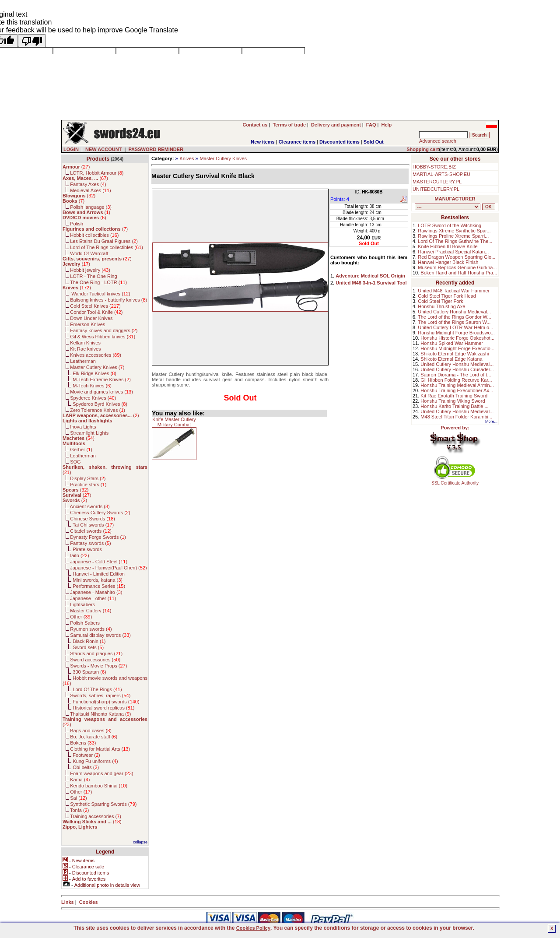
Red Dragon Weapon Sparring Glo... (457, 257)
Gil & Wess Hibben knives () (103, 337)
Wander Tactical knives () (100, 294)
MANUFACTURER (455, 199)
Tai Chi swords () (93, 525)
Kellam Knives (85, 343)
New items (262, 142)
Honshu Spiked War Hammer (452, 343)
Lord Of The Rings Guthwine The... (455, 241)
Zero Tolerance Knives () (98, 410)
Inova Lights (83, 427)
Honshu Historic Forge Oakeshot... (457, 338)
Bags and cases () (91, 731)
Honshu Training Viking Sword (453, 401)
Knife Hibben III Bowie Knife (448, 246)
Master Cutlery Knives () (97, 367)
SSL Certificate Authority (455, 481)
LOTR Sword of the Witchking (450, 225)
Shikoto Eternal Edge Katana (451, 359)
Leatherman (83, 361)
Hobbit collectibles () (94, 235)
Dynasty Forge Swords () (98, 537)
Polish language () (91, 207)
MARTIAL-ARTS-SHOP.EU (441, 174)
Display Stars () (88, 478)
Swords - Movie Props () (98, 666)
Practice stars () (88, 485)
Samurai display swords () (100, 635)
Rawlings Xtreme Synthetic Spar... (454, 231)
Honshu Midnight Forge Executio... (457, 348)
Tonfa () (79, 810)
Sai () (79, 798)
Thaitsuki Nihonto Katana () (100, 714)
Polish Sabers (85, 623)
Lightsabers (82, 604)
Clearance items (297, 142)
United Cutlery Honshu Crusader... (457, 369)
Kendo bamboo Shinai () (99, 786)
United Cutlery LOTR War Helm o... (455, 327)
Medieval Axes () (91, 190)
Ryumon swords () (91, 629)
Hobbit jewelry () (90, 270)
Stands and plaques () (96, 653)
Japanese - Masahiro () (96, 592)
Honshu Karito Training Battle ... (454, 406)
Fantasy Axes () (88, 184)
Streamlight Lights (89, 433)
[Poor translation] (32, 41)
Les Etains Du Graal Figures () (104, 241)
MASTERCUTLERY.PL (437, 182)
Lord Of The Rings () (97, 689)
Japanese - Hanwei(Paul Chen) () (108, 568)
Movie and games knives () (101, 392)
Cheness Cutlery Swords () (100, 513)
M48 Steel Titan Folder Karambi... (456, 417)
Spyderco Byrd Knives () (100, 404)
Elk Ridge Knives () (94, 373)
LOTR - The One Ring (93, 276)
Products (98, 159)
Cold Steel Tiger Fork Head (447, 296)
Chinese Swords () (93, 519)
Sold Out (374, 142)
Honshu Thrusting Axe (441, 306)
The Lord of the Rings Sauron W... (454, 322)
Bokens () (83, 743)
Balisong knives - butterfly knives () (108, 300)
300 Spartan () (89, 672)
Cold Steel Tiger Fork (440, 301)
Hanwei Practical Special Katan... (453, 252)
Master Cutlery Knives (224, 158)
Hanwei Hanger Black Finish (448, 262)
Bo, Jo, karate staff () (94, 737)
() (76, 167)
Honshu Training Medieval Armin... (457, 385)
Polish (77, 224)
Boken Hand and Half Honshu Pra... (459, 273)
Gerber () (81, 450)
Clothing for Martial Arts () (100, 749)
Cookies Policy (253, 928)
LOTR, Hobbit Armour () (97, 173)
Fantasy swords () (91, 543)
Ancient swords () (90, 506)
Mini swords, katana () (98, 580)
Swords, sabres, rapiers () (100, 696)
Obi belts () (86, 767)
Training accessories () (96, 816)
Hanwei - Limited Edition (99, 574)
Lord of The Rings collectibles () (107, 247)
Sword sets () (88, 647)
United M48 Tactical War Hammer (454, 291)
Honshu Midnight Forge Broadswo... (456, 333)
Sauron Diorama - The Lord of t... (456, 375)
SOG (75, 462)
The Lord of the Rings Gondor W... (455, 317)
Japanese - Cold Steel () (99, 562)
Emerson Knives (87, 324)
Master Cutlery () (91, 611)
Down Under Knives (91, 318)
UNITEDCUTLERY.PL (436, 189)
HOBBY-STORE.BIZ (434, 167)
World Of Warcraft (89, 253)
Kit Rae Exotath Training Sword (454, 396)
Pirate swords (87, 549)
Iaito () (79, 555)
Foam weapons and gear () (101, 773)
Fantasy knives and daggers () (104, 330)
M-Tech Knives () (92, 386)
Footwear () (86, 755)
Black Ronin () (89, 641)
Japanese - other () (93, 598)
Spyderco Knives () (93, 398)
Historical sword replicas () (103, 708)
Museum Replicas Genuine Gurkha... (457, 267)
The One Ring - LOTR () (98, 282)
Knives (187, 158)
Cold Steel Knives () (95, 306)
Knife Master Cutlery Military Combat (174, 422)
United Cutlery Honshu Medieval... (454, 312)
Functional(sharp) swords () (106, 702)
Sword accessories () (95, 660)
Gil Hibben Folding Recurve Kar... (456, 380)
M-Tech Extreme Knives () (102, 379)
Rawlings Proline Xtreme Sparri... (453, 236)
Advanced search (438, 141)
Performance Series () (99, 586)
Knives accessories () (96, 355)
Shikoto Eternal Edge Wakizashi (455, 354)
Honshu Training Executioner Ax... (457, 390)
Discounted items (339, 142)
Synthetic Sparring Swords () (103, 804)
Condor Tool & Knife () (96, 312)
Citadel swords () (91, 531)
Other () (81, 617)
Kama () (80, 780)
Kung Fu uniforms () (95, 761)
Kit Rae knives (85, 349)
